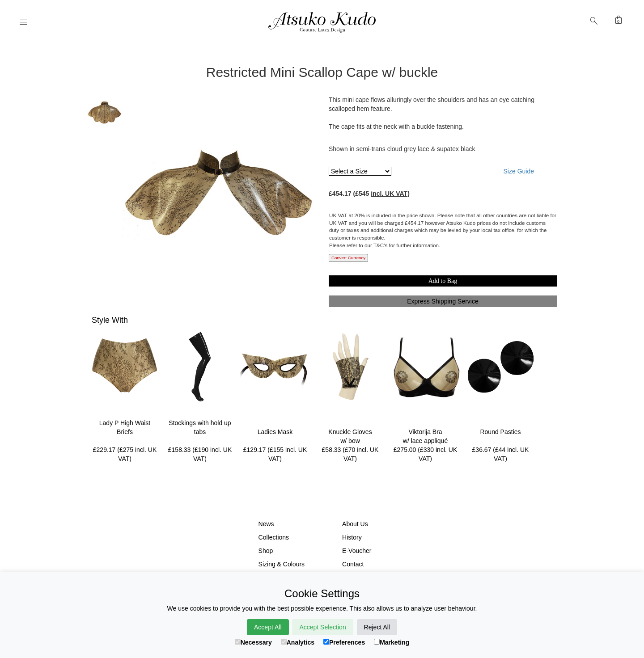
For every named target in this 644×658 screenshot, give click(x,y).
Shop (266, 551)
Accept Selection (322, 627)
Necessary (253, 642)
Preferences (344, 642)
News (266, 524)
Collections (274, 537)
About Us (355, 524)
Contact (353, 564)
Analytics (298, 642)
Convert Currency (348, 258)
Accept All (268, 627)
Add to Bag (443, 281)
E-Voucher (357, 551)
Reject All (377, 627)
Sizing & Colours (282, 564)
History (352, 537)
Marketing (392, 642)
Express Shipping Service (443, 301)
